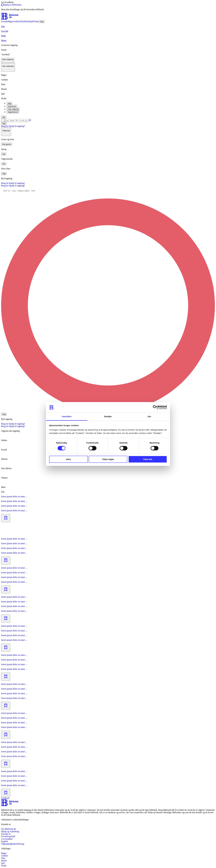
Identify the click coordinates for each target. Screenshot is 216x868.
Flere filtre (6, 169)
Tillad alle (148, 459)
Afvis (68, 459)
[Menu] (108, 40)
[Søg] (108, 26)
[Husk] (108, 36)
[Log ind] (108, 31)
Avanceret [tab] (12, 106)
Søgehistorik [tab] (13, 112)
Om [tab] (149, 416)
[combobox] (108, 120)
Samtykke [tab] (67, 416)
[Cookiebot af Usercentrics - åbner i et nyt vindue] (155, 407)
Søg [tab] (9, 103)
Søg (4, 123)
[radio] (108, 466)
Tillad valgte (108, 459)
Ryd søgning (7, 178)
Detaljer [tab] (108, 416)
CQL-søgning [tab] (13, 109)
